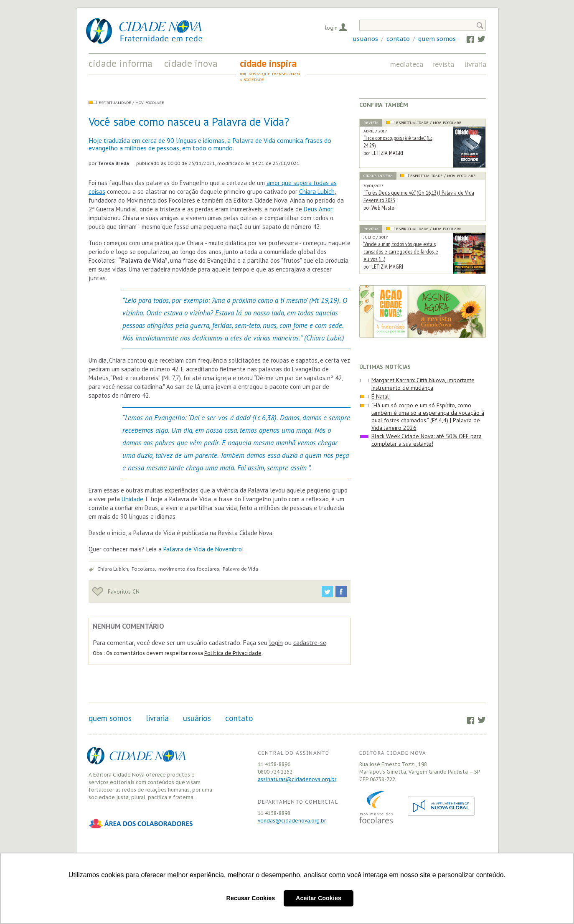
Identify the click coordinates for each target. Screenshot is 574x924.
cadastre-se (310, 642)
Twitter (477, 39)
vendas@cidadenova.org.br (292, 821)
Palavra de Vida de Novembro (203, 549)
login (276, 642)
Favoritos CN (116, 591)
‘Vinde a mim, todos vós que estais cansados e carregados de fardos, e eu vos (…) (401, 251)
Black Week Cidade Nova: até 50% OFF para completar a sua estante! (427, 440)
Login (331, 28)
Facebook (466, 39)
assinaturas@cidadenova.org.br (297, 779)
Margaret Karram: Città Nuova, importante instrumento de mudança (423, 384)
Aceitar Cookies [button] (319, 898)
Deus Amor (318, 209)
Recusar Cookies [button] (251, 898)
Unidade (132, 499)
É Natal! (381, 396)
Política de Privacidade (233, 653)
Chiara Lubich (317, 192)
